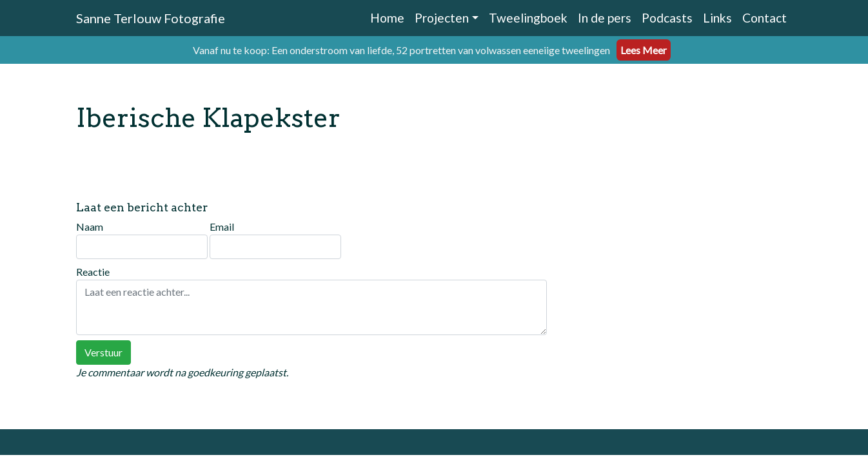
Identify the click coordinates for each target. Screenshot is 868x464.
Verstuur (104, 352)
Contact (764, 18)
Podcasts (667, 18)
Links (717, 18)
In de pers (605, 18)
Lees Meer (644, 50)
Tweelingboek (528, 18)
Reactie (311, 300)
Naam (142, 240)
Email (275, 240)
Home (387, 18)
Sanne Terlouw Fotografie (151, 18)
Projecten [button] (442, 18)
